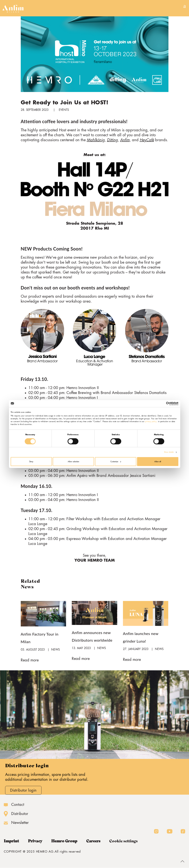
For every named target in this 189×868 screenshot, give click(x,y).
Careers (93, 841)
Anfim (125, 140)
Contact (18, 805)
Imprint (11, 841)
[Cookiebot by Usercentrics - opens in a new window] (162, 404)
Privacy (35, 841)
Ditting (112, 140)
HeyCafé (147, 140)
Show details (169, 452)
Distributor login (23, 790)
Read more (30, 660)
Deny (31, 462)
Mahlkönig (96, 140)
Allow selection (73, 462)
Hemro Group (64, 841)
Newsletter (20, 823)
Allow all (158, 462)
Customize (116, 462)
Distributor (20, 814)
